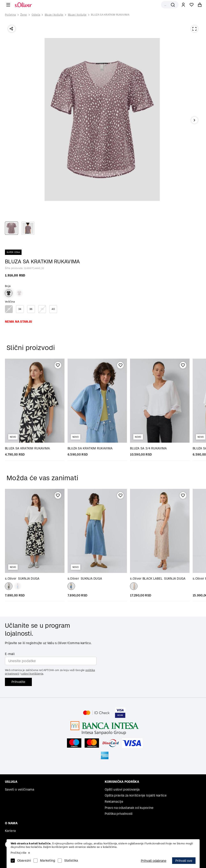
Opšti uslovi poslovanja (122, 789)
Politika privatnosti (119, 814)
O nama (11, 823)
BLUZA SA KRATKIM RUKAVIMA (110, 15)
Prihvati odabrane (154, 861)
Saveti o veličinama (20, 789)
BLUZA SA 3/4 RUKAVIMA (148, 448)
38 (42, 309)
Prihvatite (18, 682)
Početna (10, 15)
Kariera (10, 831)
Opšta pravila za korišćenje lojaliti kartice (136, 795)
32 (9, 309)
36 (31, 309)
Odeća (36, 15)
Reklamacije (114, 802)
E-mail (10, 654)
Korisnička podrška (122, 782)
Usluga (11, 782)
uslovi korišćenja (32, 674)
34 (20, 309)
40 (53, 309)
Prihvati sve (184, 861)
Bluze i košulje (54, 15)
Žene (24, 15)
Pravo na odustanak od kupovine (129, 808)
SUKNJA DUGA (22, 578)
